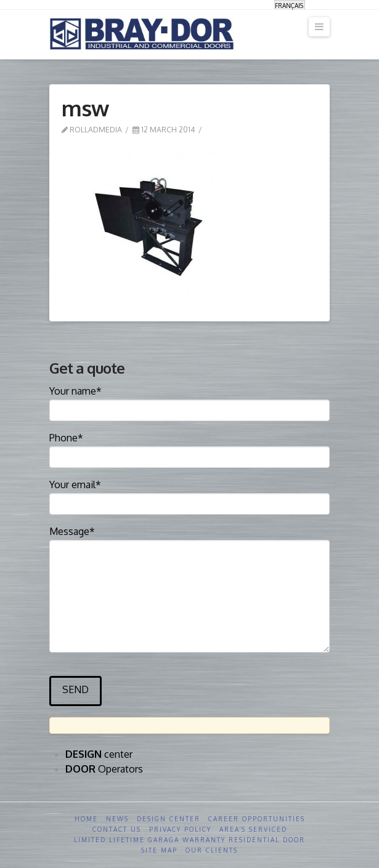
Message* (189, 540)
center (99, 754)
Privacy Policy (180, 829)
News (117, 819)
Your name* (189, 401)
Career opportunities (257, 819)
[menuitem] (290, 5)
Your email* (189, 495)
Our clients (212, 850)
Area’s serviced (253, 829)
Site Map (159, 850)
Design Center (169, 819)
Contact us (117, 829)
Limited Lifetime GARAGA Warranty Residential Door (189, 840)
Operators (104, 769)
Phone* (189, 448)
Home (86, 819)
